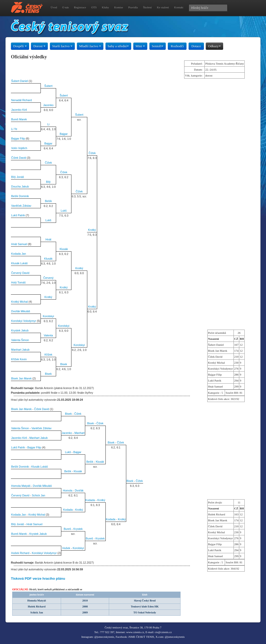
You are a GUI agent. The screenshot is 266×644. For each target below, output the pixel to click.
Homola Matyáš (21, 486)
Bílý (48, 182)
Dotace (196, 46)
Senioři (158, 46)
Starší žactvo (62, 46)
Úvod (54, 7)
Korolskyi (48, 316)
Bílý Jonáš (18, 177)
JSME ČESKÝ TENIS (141, 637)
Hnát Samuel (19, 244)
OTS (94, 7)
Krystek (78, 529)
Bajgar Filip (18, 139)
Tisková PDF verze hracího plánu (38, 579)
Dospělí (20, 46)
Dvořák (79, 490)
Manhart (79, 433)
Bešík (48, 201)
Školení (147, 7)
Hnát (48, 239)
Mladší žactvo (90, 46)
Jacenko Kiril (19, 110)
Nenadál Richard (21, 100)
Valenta (48, 335)
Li (48, 124)
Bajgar (64, 134)
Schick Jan (38, 495)
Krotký (92, 230)
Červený (48, 278)
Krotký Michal (19, 302)
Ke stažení (163, 7)
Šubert (48, 86)
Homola (68, 490)
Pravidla (133, 7)
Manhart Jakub (20, 350)
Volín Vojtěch (19, 148)
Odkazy (214, 46)
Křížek (48, 355)
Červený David (20, 273)
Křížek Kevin (19, 359)
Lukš (64, 211)
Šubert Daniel (20, 81)
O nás (65, 7)
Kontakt (179, 7)
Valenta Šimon (20, 340)
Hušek (66, 548)
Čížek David (19, 158)
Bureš (67, 529)
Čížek (92, 153)
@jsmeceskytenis (104, 637)
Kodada (90, 500)
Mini (140, 46)
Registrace (80, 7)
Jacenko (48, 105)
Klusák (64, 249)
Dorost (39, 46)
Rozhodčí (177, 46)
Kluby (105, 7)
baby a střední (118, 46)
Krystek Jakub (20, 330)
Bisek (64, 364)
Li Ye (14, 129)
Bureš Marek (19, 119)
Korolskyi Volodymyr (24, 321)
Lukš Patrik (18, 215)
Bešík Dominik (20, 196)
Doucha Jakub (20, 186)
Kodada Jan (19, 254)
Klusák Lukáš (19, 263)
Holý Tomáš (18, 282)
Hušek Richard (20, 553)
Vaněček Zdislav (21, 206)
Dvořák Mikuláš (21, 311)
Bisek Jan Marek (21, 378)
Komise (119, 7)
